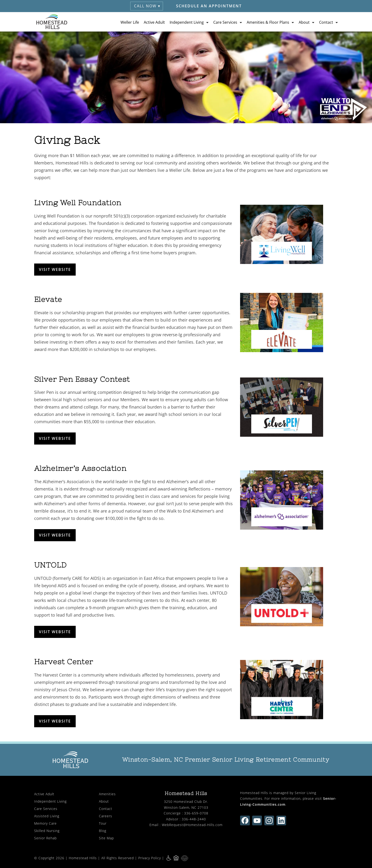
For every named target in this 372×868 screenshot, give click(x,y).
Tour (103, 823)
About (104, 801)
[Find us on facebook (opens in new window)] (245, 820)
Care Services (46, 809)
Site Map (106, 838)
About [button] (304, 22)
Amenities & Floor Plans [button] (268, 22)
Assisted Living (47, 816)
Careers (106, 816)
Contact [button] (326, 22)
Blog (103, 831)
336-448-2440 (194, 819)
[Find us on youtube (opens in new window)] (257, 820)
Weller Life (130, 22)
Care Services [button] (225, 22)
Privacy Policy (150, 858)
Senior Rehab (45, 838)
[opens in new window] (289, 234)
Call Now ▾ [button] (147, 6)
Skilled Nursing (47, 831)
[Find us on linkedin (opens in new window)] (281, 820)
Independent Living (50, 801)
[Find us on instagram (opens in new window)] (269, 820)
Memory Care (45, 823)
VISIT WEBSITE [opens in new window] (55, 269)
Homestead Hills (83, 858)
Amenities (107, 794)
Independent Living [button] (187, 22)
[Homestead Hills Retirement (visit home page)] (52, 22)
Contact (106, 809)
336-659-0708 (196, 813)
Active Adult (154, 22)
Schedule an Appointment (209, 6)
